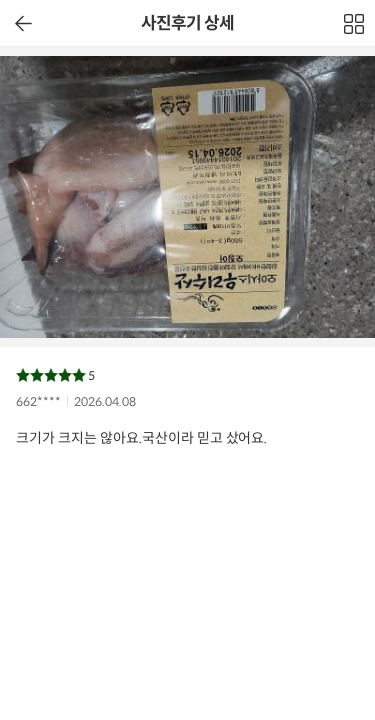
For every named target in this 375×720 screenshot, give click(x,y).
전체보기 (355, 29)
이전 (23, 23)
